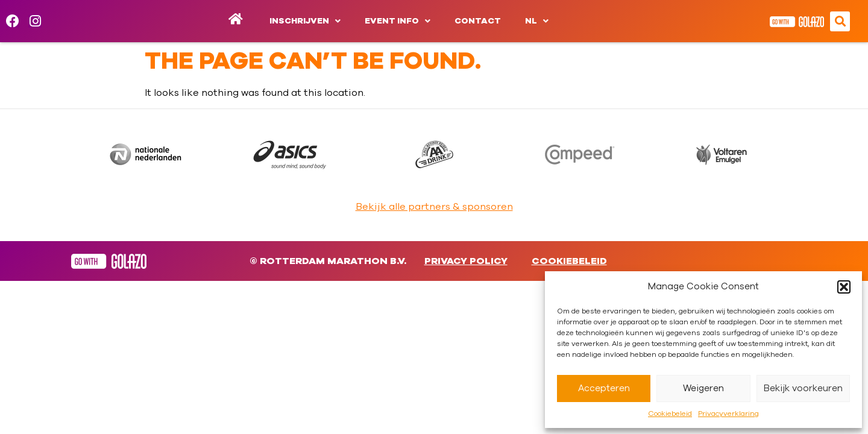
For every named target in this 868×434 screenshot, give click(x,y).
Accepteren (604, 388)
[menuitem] (537, 21)
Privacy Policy (466, 261)
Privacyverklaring (728, 414)
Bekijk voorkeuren (803, 388)
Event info (398, 21)
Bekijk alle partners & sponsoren (434, 207)
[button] (844, 287)
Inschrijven (305, 21)
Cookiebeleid (670, 414)
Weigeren (703, 388)
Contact (478, 21)
